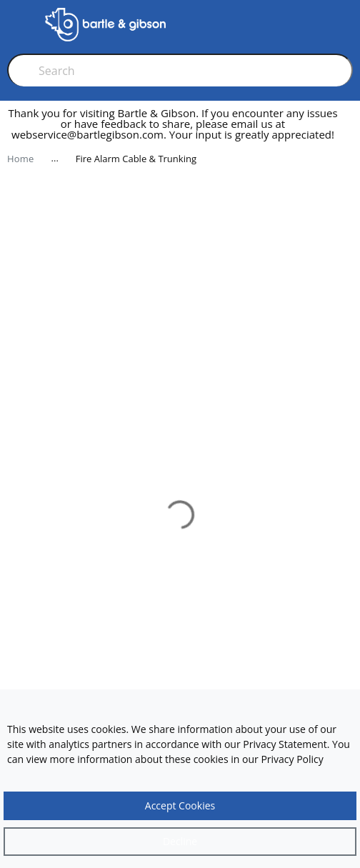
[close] (349, 130)
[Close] (180, 842)
